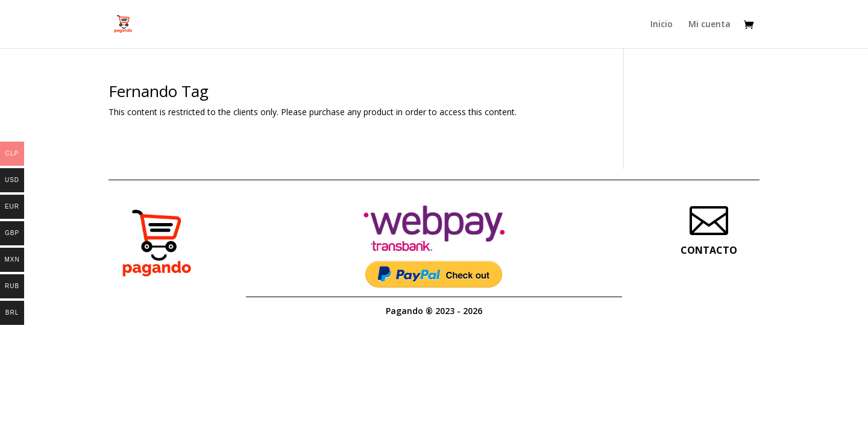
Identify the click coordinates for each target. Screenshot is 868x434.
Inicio (662, 25)
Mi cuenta (709, 25)
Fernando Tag (159, 91)
